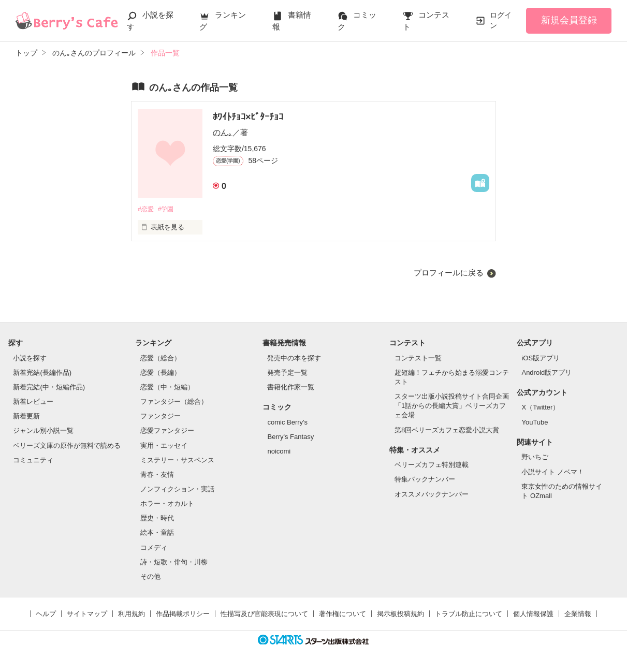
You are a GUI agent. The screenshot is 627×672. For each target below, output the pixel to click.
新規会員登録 (569, 20)
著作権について (342, 614)
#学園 (169, 209)
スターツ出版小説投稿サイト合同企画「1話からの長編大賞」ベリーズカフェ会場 (452, 406)
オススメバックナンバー (432, 495)
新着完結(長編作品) (42, 373)
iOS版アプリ (541, 359)
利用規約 (132, 614)
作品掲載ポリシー (183, 614)
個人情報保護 (533, 614)
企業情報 (578, 614)
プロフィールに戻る (449, 273)
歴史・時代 (157, 519)
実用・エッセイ (164, 446)
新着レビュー (33, 402)
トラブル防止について (469, 614)
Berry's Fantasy (290, 437)
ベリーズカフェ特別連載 (432, 466)
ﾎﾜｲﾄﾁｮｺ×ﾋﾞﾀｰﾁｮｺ (248, 117)
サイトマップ (87, 614)
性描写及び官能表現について (264, 614)
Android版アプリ (546, 373)
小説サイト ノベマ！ (553, 472)
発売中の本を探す (294, 359)
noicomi (279, 452)
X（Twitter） (540, 408)
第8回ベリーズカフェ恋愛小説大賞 (447, 430)
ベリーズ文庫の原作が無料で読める (67, 446)
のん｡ (223, 132)
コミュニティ (33, 461)
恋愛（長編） (161, 373)
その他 (150, 577)
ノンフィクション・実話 (177, 490)
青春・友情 (157, 475)
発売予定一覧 (287, 373)
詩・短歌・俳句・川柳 (174, 563)
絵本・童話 (157, 534)
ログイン (501, 20)
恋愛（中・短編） (167, 388)
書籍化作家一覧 (291, 388)
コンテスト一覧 (418, 359)
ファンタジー (161, 417)
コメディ (154, 548)
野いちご (535, 458)
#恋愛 (146, 209)
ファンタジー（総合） (174, 402)
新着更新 (26, 417)
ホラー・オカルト (167, 505)
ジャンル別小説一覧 (43, 432)
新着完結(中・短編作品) (49, 388)
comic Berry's (287, 423)
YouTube (535, 423)
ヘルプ (46, 614)
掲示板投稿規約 (400, 614)
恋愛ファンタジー (167, 432)
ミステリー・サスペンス (177, 461)
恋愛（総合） (161, 359)
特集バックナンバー (425, 480)
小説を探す (30, 359)
